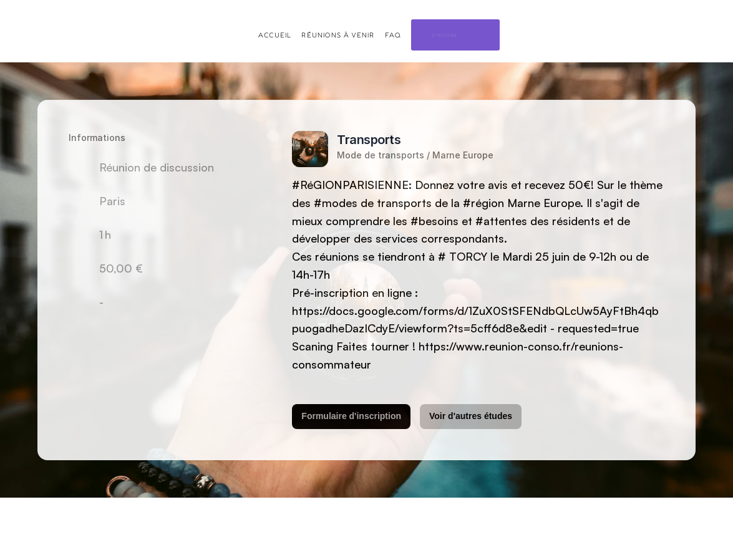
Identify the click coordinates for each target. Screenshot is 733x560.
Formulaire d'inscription (351, 416)
